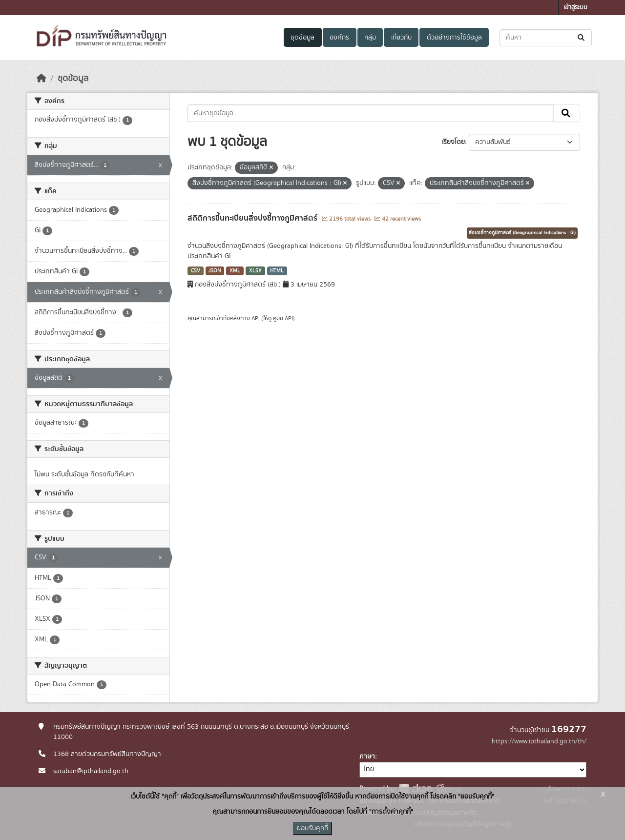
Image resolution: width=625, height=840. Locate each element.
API (256, 318)
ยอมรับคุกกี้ (312, 828)
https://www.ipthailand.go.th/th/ (539, 741)
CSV (196, 271)
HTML (277, 271)
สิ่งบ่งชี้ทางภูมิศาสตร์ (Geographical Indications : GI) (522, 233)
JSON (215, 271)
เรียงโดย (453, 142)
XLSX (255, 271)
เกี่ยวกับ (401, 38)
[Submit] (582, 38)
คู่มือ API (283, 318)
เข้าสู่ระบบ (575, 8)
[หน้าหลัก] (42, 79)
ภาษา (367, 757)
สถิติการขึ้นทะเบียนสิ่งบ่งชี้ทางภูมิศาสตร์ (253, 218)
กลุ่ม (370, 38)
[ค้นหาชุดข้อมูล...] (546, 38)
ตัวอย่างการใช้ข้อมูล (454, 38)
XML (235, 271)
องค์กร (339, 38)
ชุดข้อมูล (302, 38)
